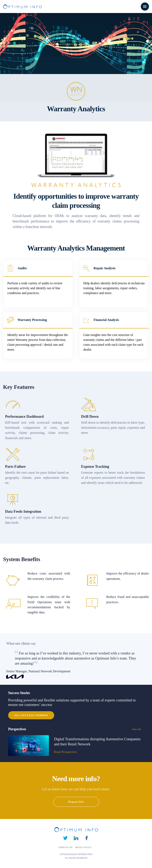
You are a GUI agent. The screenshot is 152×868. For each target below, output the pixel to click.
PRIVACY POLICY (83, 847)
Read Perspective (66, 752)
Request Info (76, 802)
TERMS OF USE (66, 847)
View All (138, 729)
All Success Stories (31, 715)
